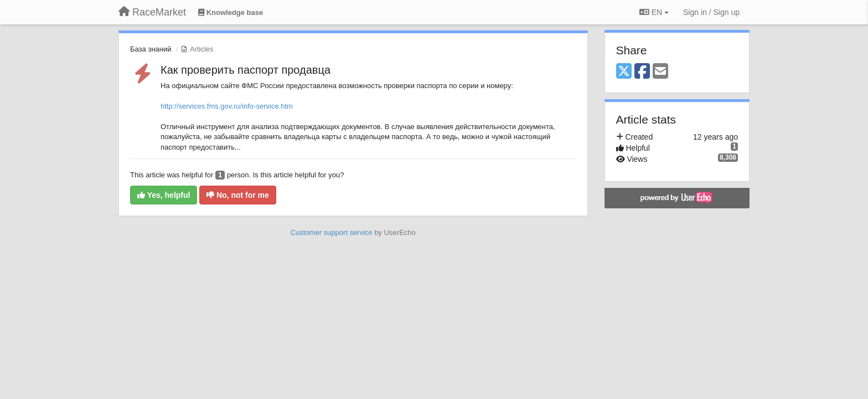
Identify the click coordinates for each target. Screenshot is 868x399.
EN (654, 12)
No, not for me (238, 195)
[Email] (660, 72)
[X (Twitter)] (624, 72)
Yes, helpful (164, 195)
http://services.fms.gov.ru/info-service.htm (227, 106)
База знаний (151, 49)
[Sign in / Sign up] (711, 12)
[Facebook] (642, 72)
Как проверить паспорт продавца (246, 70)
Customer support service (332, 232)
